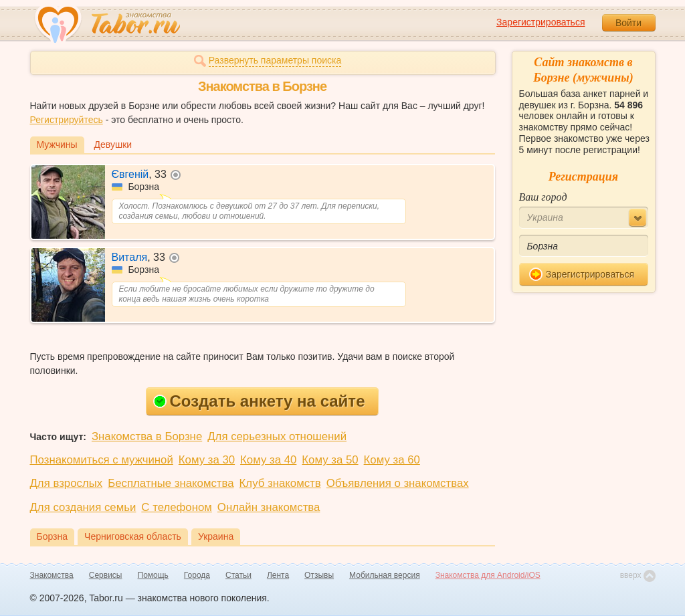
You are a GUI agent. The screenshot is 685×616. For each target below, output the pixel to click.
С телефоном (176, 507)
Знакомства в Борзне (147, 436)
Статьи (238, 575)
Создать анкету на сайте (259, 401)
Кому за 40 (268, 460)
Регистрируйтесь (67, 120)
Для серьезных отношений (277, 436)
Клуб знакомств (280, 483)
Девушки (113, 144)
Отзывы (319, 575)
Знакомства (52, 575)
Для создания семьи (83, 507)
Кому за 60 (392, 460)
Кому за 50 (330, 460)
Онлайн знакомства (269, 507)
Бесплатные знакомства (171, 483)
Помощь (153, 575)
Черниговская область (133, 536)
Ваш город (543, 197)
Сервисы (106, 575)
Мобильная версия (385, 575)
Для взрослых (67, 483)
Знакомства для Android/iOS (488, 575)
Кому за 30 (207, 460)
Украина (216, 536)
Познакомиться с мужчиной (102, 460)
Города (197, 575)
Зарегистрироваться (541, 22)
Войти (628, 23)
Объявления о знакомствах (398, 483)
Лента (278, 575)
